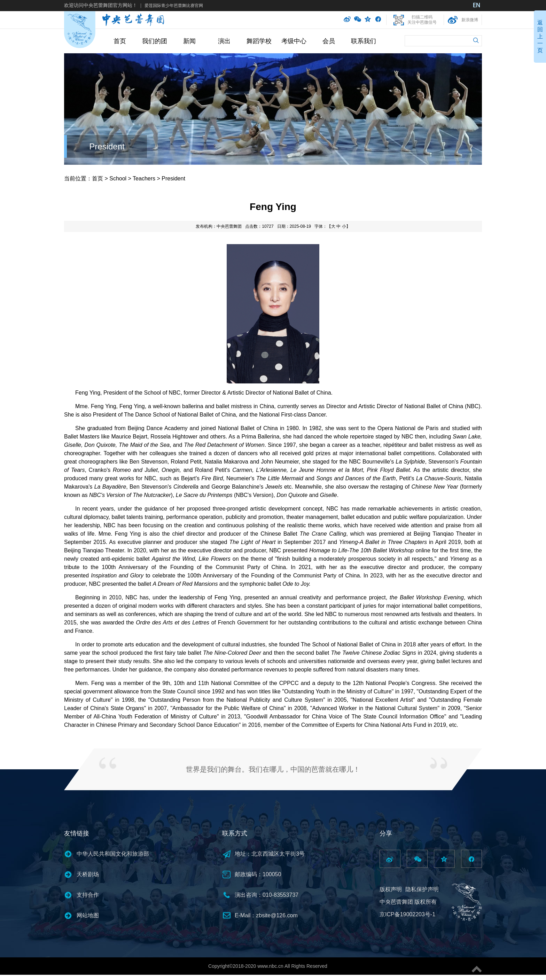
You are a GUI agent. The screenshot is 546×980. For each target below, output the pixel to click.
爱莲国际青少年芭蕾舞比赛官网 (174, 6)
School (118, 178)
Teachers (144, 178)
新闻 (189, 41)
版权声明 (391, 889)
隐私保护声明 (422, 889)
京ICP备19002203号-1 (407, 914)
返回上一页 (540, 36)
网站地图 (88, 915)
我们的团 (155, 41)
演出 (224, 41)
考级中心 (294, 41)
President (107, 146)
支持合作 (88, 895)
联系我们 (364, 41)
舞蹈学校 (259, 41)
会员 (329, 41)
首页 (120, 41)
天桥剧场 (88, 874)
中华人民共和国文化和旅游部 (113, 854)
